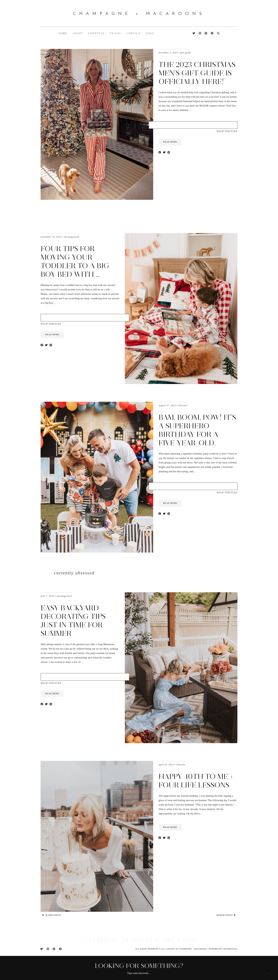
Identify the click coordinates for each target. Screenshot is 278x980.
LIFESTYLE (96, 33)
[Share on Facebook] (160, 153)
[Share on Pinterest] (169, 153)
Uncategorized (72, 237)
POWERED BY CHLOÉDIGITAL (223, 949)
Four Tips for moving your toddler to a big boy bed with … (75, 261)
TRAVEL (116, 33)
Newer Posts (226, 915)
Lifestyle (183, 405)
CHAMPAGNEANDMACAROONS (139, 940)
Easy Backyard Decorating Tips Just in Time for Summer (73, 621)
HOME (63, 33)
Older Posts (52, 915)
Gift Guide (186, 53)
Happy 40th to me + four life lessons (196, 781)
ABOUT (78, 33)
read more (170, 142)
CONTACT (134, 33)
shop (150, 33)
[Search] (218, 33)
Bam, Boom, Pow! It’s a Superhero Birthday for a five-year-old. (197, 430)
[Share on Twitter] (164, 153)
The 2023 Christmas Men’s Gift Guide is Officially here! (197, 73)
